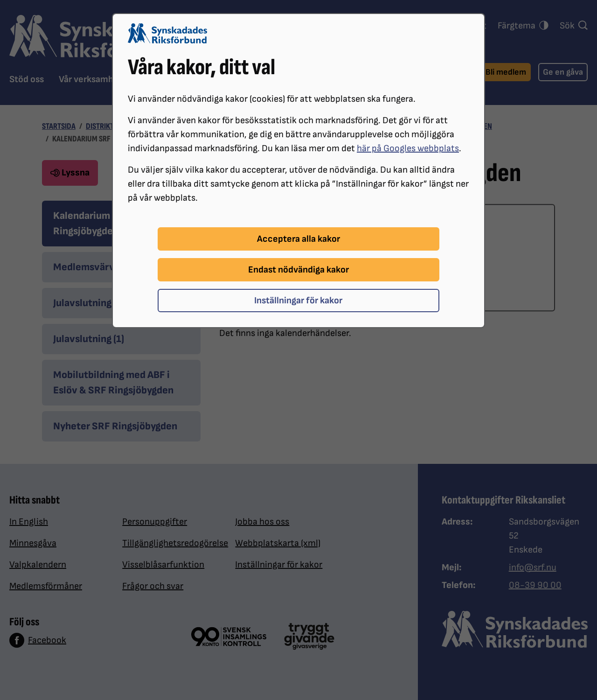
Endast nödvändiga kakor (298, 270)
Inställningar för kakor (298, 301)
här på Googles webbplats (408, 148)
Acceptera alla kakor (298, 239)
